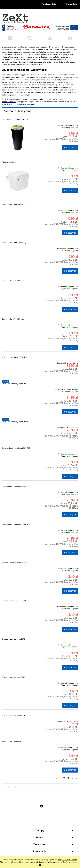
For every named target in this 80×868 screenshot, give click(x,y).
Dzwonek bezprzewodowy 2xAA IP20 (16, 486)
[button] (10, 38)
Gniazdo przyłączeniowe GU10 (13, 639)
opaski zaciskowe (48, 59)
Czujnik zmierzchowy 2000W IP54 (15, 384)
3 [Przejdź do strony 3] (68, 778)
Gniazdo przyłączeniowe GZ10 (13, 677)
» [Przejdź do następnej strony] (76, 778)
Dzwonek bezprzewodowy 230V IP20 (16, 448)
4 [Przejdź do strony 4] (72, 778)
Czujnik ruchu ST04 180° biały (13, 281)
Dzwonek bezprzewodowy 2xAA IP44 (16, 524)
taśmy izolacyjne (23, 64)
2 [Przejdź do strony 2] (64, 778)
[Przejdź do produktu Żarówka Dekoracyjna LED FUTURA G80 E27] (40, 820)
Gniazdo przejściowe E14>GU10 (14, 562)
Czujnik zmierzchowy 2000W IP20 (15, 422)
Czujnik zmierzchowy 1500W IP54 (14, 357)
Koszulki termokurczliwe (11, 742)
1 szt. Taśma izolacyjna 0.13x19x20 (15, 119)
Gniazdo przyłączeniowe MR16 (14, 715)
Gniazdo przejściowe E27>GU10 (14, 601)
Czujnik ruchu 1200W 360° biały (14, 204)
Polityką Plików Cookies (67, 859)
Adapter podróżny (9, 162)
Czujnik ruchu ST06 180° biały (13, 319)
